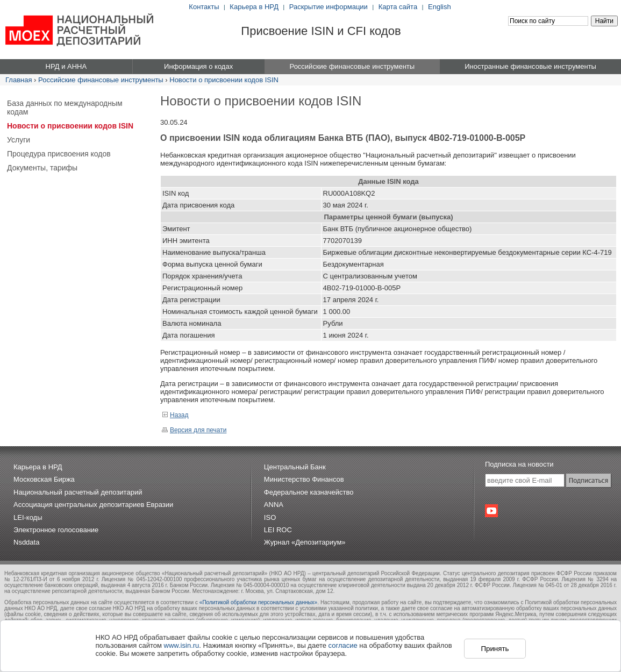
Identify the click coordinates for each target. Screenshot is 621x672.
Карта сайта (398, 7)
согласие (343, 645)
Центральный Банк (295, 467)
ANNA (274, 505)
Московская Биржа (44, 479)
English (440, 7)
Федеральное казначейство (309, 492)
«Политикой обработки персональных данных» (258, 602)
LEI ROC (278, 530)
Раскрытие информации (329, 7)
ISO (270, 517)
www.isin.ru (182, 645)
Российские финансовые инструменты (101, 80)
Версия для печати (194, 430)
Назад (175, 415)
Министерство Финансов (304, 479)
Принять (495, 649)
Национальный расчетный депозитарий (78, 492)
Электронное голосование (56, 530)
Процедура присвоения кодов (59, 154)
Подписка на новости (519, 464)
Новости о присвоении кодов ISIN (224, 80)
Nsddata (26, 542)
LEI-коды (28, 517)
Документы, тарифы (42, 168)
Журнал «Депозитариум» (305, 542)
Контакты (204, 7)
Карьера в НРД (254, 7)
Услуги (19, 140)
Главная (19, 80)
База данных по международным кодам (65, 108)
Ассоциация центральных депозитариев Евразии (93, 505)
